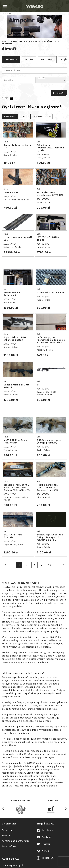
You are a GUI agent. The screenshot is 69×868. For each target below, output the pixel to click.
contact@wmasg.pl (13, 865)
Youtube (44, 837)
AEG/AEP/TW (50, 41)
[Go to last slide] (3, 809)
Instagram (45, 858)
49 (50, 565)
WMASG (5, 41)
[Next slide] (66, 809)
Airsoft (36, 41)
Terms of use (9, 846)
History (6, 836)
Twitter (44, 844)
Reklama (7, 14)
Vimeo (43, 851)
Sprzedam (7, 44)
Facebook (45, 830)
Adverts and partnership (16, 841)
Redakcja (7, 830)
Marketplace (20, 41)
